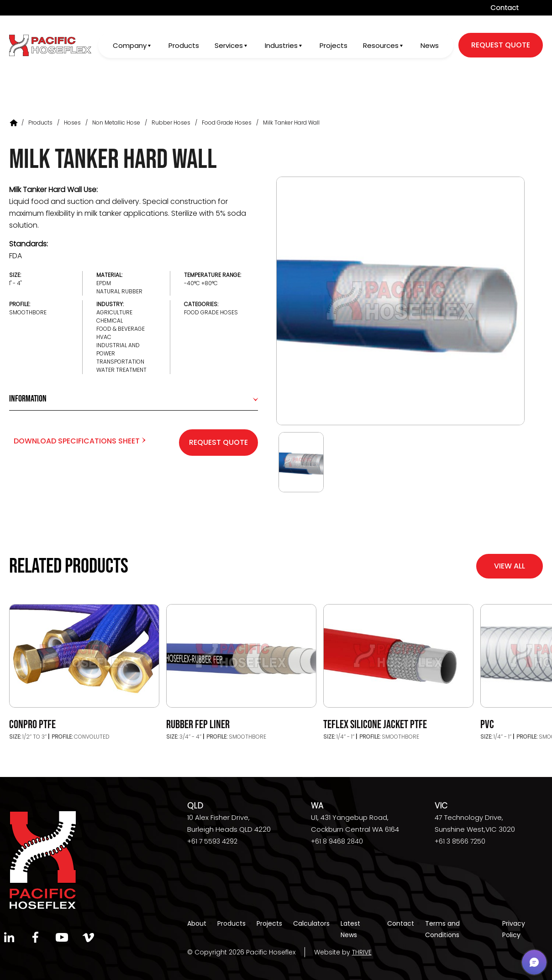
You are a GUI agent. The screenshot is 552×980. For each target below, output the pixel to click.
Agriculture (114, 312)
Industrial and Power (118, 349)
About (197, 923)
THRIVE (362, 952)
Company (128, 46)
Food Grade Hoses (227, 122)
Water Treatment (121, 370)
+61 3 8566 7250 (460, 841)
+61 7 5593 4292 (212, 841)
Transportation (120, 362)
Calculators (311, 923)
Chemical (110, 321)
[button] (534, 962)
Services (227, 46)
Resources (380, 46)
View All (510, 566)
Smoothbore (28, 312)
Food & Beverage (121, 329)
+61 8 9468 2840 (337, 841)
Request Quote (218, 442)
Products (182, 46)
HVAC (104, 337)
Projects (333, 46)
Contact (505, 8)
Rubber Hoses (171, 122)
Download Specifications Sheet (80, 441)
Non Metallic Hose (116, 122)
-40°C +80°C (201, 283)
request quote (501, 45)
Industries (280, 46)
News (430, 46)
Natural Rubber (119, 291)
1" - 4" (15, 283)
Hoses (72, 122)
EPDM (104, 283)
